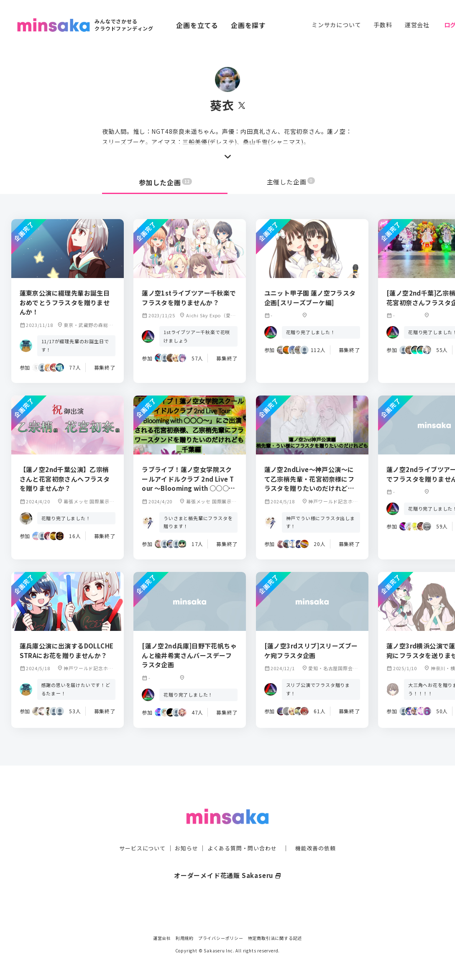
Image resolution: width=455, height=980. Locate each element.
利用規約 (185, 938)
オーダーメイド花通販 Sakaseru (228, 858)
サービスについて (138, 831)
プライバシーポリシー (221, 938)
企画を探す (248, 25)
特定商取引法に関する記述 (275, 938)
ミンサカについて (336, 25)
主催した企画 (291, 182)
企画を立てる (197, 25)
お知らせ (184, 831)
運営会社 (417, 25)
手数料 (383, 25)
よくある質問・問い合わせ (243, 831)
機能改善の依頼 (320, 831)
